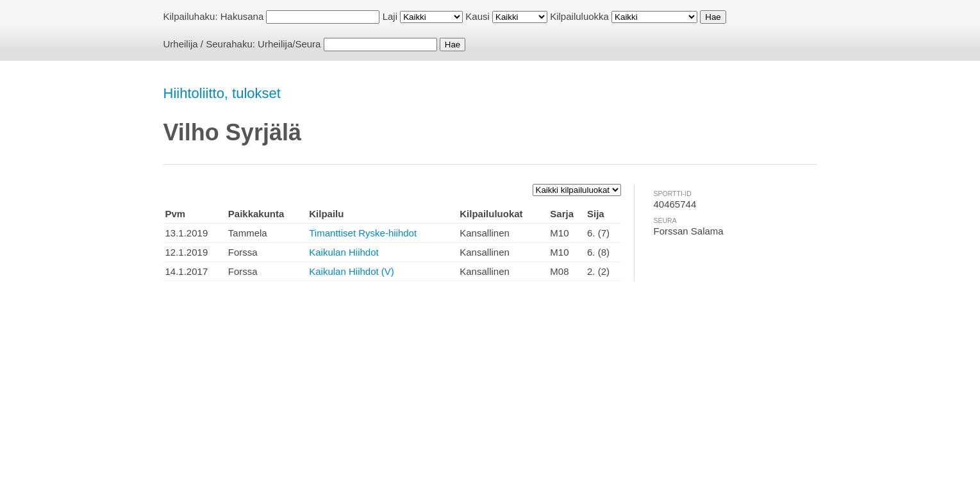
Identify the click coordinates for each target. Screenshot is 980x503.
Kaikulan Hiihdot (344, 252)
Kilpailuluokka (579, 16)
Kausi (478, 16)
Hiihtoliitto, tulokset (222, 93)
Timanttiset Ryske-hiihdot (363, 233)
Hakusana (242, 16)
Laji (390, 16)
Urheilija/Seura (289, 44)
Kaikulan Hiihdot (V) (352, 271)
